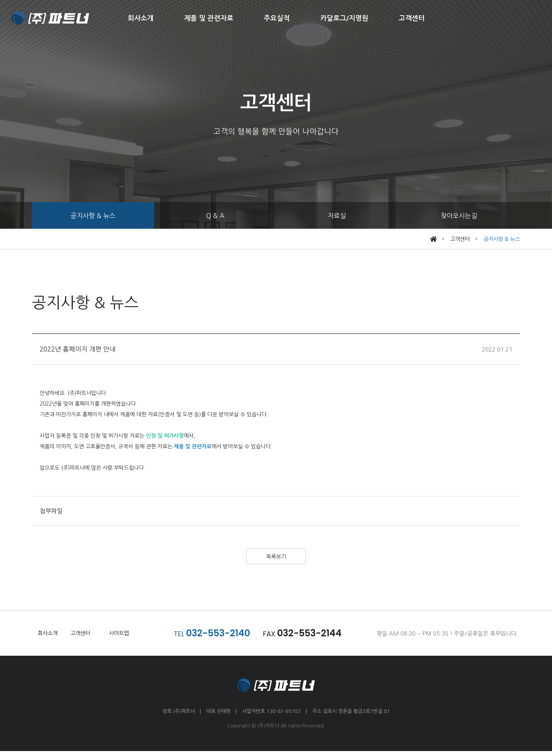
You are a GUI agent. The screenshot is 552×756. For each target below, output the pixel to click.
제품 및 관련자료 (209, 18)
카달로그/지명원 (344, 18)
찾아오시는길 (459, 216)
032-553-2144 (314, 638)
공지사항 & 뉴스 (93, 216)
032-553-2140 (223, 638)
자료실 (337, 216)
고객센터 (412, 18)
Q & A (215, 216)
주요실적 (277, 18)
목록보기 (276, 559)
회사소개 (141, 18)
